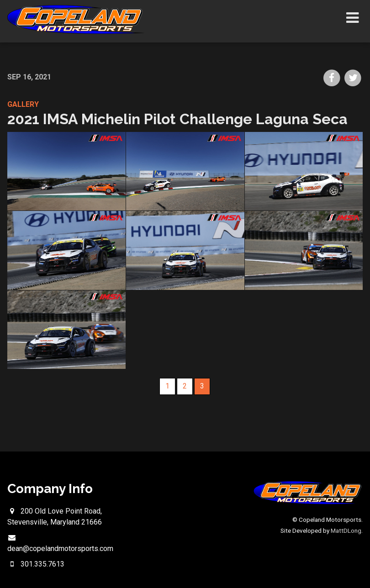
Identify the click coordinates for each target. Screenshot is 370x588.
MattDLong (346, 530)
